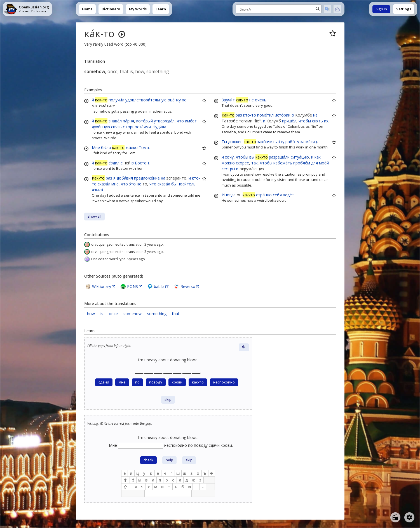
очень (261, 100)
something (157, 314)
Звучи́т (228, 100)
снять (317, 121)
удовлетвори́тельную (146, 100)
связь (116, 127)
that (176, 314)
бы (174, 184)
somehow (132, 314)
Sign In (381, 9)
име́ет (191, 121)
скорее (242, 163)
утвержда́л (164, 121)
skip (168, 400)
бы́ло (106, 147)
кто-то (250, 115)
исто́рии (283, 115)
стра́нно (264, 195)
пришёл (289, 121)
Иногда (229, 195)
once (113, 314)
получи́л (116, 100)
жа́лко (132, 147)
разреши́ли (279, 157)
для (315, 163)
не (139, 184)
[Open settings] (409, 517)
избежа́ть (283, 163)
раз (109, 178)
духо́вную (101, 127)
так (254, 163)
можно (228, 163)
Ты (224, 142)
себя (277, 195)
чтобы (305, 121)
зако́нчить (267, 142)
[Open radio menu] (395, 517)
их (326, 121)
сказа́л (104, 184)
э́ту (281, 142)
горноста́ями (138, 127)
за (302, 142)
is (102, 314)
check (148, 460)
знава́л (115, 121)
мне (115, 184)
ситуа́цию (300, 157)
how (91, 314)
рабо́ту (292, 142)
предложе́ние (147, 178)
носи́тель (187, 184)
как (318, 157)
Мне (96, 147)
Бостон (142, 163)
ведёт (288, 195)
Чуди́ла (159, 127)
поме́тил (265, 115)
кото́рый (145, 121)
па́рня (128, 121)
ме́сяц (311, 142)
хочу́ (229, 157)
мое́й (324, 163)
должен (235, 142)
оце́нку (174, 100)
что (180, 121)
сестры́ (228, 169)
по (184, 100)
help (169, 460)
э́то (132, 184)
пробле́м (302, 163)
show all (94, 216)
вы (252, 157)
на (163, 178)
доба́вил (125, 178)
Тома (144, 147)
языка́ (97, 190)
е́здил (114, 163)
